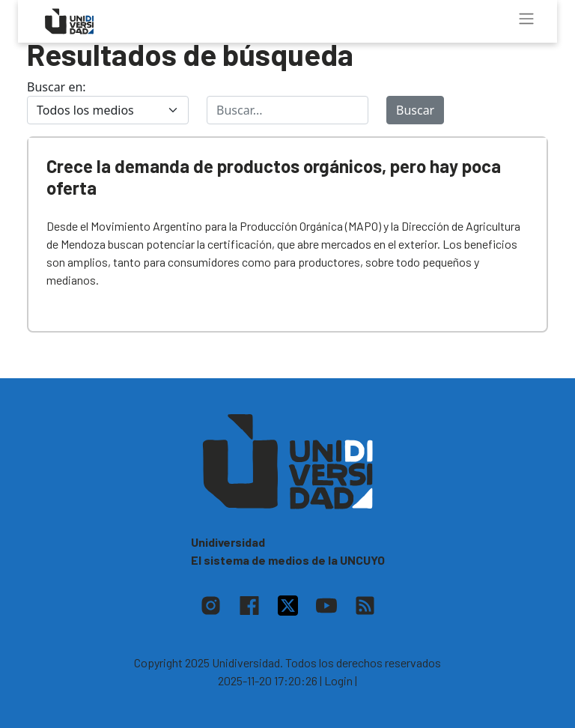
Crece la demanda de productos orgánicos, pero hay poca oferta (274, 177)
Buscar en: (57, 87)
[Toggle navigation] (526, 19)
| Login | (338, 680)
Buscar (415, 110)
